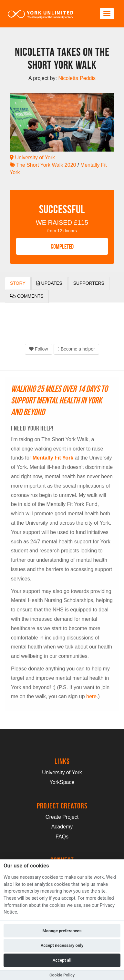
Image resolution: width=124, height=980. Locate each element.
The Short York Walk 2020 (43, 165)
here (91, 696)
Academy (62, 827)
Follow (38, 349)
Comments (27, 296)
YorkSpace (62, 782)
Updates (49, 283)
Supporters (89, 283)
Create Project (62, 817)
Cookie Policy (62, 975)
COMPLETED (62, 246)
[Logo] (41, 14)
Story (18, 283)
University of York (32, 158)
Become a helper (76, 349)
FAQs (62, 837)
